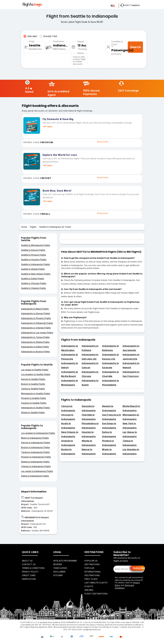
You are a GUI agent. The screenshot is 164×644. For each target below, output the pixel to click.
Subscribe (139, 568)
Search (135, 47)
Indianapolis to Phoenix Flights (36, 318)
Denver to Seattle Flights (33, 379)
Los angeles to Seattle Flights (36, 374)
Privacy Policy (30, 572)
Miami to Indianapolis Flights (35, 438)
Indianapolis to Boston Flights (35, 352)
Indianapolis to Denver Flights (36, 313)
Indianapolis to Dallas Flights (35, 347)
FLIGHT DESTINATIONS (96, 594)
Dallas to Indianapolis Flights (35, 476)
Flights (33, 227)
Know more (103, 142)
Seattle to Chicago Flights (34, 283)
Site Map (58, 575)
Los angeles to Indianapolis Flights (38, 433)
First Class (91, 579)
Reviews (58, 564)
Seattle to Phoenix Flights (34, 255)
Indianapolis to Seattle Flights (35, 408)
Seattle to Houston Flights (34, 260)
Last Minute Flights (96, 583)
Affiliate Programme (65, 561)
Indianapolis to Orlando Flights (36, 328)
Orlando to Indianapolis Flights (36, 466)
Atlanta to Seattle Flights (33, 412)
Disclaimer (59, 572)
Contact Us (29, 564)
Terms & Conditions (33, 568)
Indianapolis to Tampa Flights (35, 337)
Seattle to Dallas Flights (33, 278)
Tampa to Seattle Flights (33, 389)
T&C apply (47, 126)
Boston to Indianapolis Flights (35, 447)
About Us (27, 561)
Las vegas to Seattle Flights (35, 370)
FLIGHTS (89, 586)
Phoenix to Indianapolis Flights (36, 457)
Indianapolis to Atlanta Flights (35, 342)
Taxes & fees (60, 568)
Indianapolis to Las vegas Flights (37, 333)
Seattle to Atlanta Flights (33, 269)
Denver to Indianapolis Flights (36, 443)
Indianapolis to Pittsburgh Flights (37, 323)
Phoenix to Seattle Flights (34, 398)
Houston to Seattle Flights (34, 403)
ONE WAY (30, 36)
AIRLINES (89, 590)
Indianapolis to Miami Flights (35, 309)
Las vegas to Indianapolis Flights (37, 471)
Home (24, 227)
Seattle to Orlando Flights (33, 288)
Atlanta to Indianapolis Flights (35, 462)
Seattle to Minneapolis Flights (36, 245)
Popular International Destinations (93, 572)
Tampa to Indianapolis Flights (35, 452)
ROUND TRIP (49, 36)
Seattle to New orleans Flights (36, 274)
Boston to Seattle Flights (33, 384)
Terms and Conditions (124, 587)
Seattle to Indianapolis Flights (35, 264)
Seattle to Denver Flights (33, 250)
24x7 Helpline (130, 5)
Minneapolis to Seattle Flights (36, 393)
